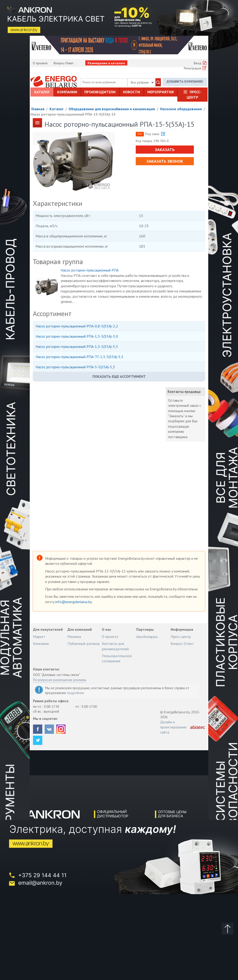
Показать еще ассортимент (119, 376)
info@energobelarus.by (74, 602)
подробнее (76, 693)
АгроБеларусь (147, 637)
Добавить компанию (185, 81)
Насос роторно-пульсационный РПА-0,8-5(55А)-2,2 (77, 326)
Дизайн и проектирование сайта (173, 727)
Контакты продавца (184, 392)
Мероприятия (160, 92)
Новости (131, 92)
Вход (198, 63)
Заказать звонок (165, 161)
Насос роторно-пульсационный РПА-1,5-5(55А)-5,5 (77, 346)
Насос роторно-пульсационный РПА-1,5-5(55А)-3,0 (77, 336)
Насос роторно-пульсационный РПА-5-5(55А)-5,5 (75, 367)
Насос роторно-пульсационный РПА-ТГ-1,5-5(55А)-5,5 (79, 357)
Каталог (42, 92)
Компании (67, 92)
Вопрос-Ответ (64, 63)
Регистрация (193, 68)
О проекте (40, 63)
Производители (100, 92)
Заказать (165, 150)
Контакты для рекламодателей (115, 646)
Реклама (74, 637)
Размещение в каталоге (106, 63)
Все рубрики (142, 82)
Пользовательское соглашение (117, 658)
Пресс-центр (194, 94)
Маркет (39, 637)
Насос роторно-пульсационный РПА (90, 270)
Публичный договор (84, 644)
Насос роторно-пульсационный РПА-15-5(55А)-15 (73, 114)
